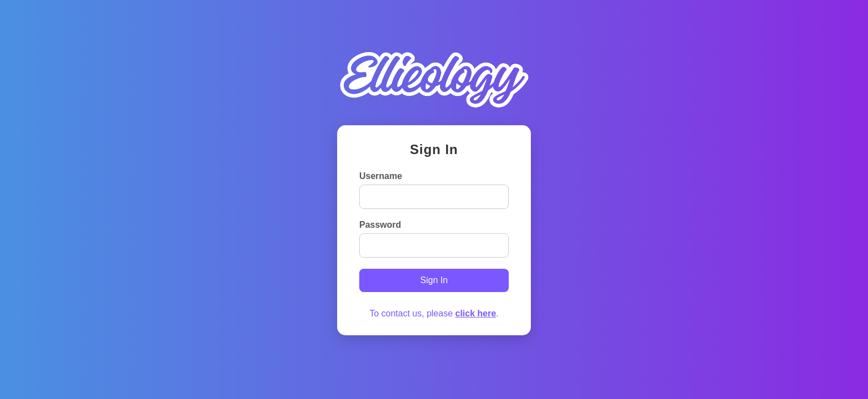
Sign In (434, 280)
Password (380, 225)
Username (381, 176)
